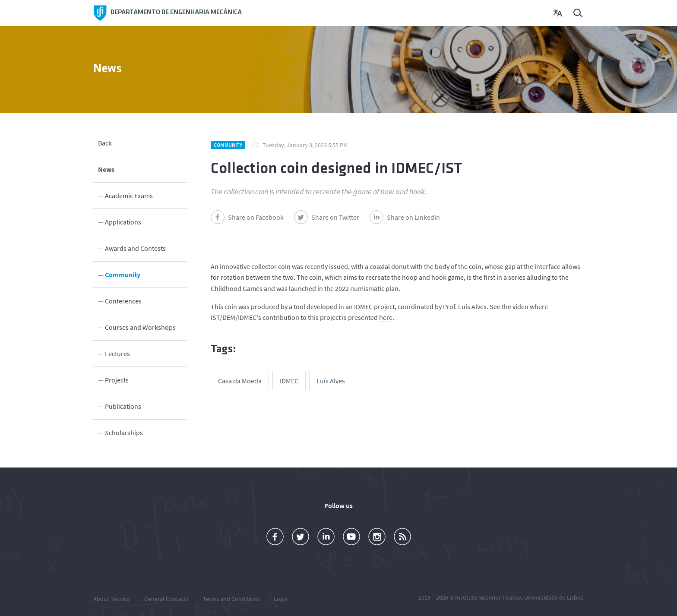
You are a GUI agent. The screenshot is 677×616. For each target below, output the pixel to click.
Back (105, 142)
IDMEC (289, 381)
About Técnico (112, 598)
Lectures (117, 353)
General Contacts (166, 598)
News (106, 169)
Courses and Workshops (140, 327)
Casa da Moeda (240, 381)
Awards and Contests (135, 248)
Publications (123, 406)
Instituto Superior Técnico (488, 597)
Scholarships (124, 432)
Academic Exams (129, 195)
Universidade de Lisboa (554, 597)
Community (123, 274)
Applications (123, 221)
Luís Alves (331, 381)
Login (281, 598)
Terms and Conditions (231, 598)
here (386, 317)
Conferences (123, 300)
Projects (117, 379)
